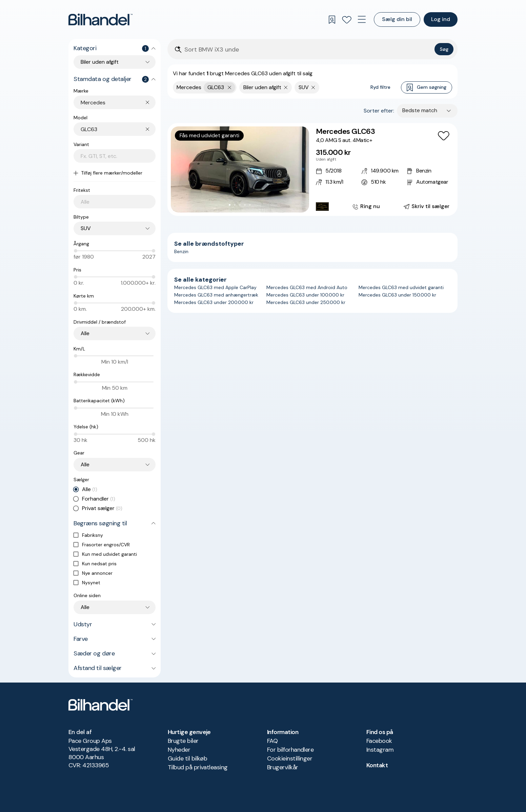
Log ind (441, 19)
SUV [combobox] (86, 228)
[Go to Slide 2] (235, 205)
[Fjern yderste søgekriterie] (230, 87)
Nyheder (179, 750)
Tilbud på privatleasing (198, 767)
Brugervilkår (283, 767)
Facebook (379, 741)
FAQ (272, 741)
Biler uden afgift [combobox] (100, 62)
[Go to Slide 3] (240, 205)
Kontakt (377, 765)
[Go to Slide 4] (245, 205)
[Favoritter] (347, 20)
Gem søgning (427, 88)
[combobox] (118, 103)
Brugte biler (183, 741)
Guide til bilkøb (187, 758)
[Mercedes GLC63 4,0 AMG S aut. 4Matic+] (312, 169)
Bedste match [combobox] (420, 110)
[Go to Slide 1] (230, 205)
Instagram (380, 750)
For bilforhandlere (290, 750)
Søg (444, 49)
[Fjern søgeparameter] (286, 87)
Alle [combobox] (85, 333)
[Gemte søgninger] (332, 20)
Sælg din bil (397, 19)
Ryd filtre (380, 87)
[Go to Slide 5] (250, 205)
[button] (240, 169)
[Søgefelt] (308, 50)
